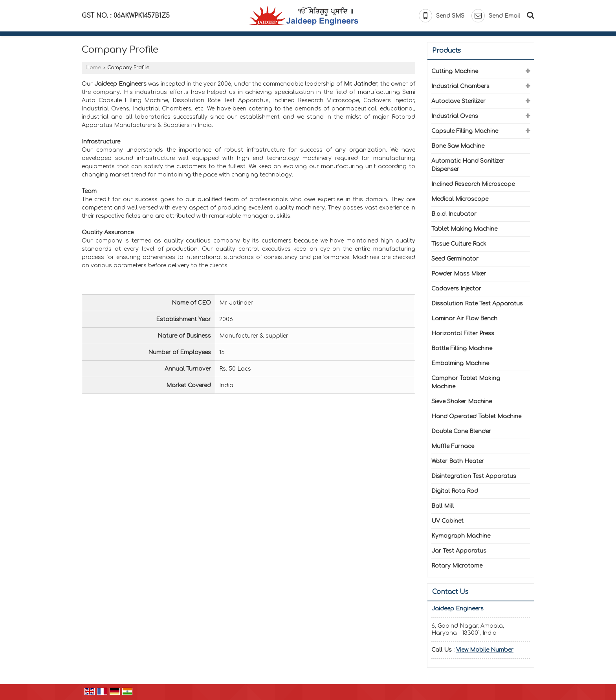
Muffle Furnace (453, 446)
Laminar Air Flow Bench (464, 319)
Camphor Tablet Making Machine (466, 382)
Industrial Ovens (455, 116)
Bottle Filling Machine (462, 348)
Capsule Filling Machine (465, 131)
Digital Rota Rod (455, 491)
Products (446, 51)
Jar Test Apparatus (459, 551)
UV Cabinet (447, 521)
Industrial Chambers (460, 86)
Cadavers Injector (456, 289)
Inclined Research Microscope (473, 184)
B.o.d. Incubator (454, 214)
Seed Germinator (455, 259)
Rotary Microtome (457, 566)
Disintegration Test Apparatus (474, 476)
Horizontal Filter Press (463, 333)
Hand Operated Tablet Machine (476, 416)
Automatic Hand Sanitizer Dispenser (468, 165)
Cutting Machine (455, 71)
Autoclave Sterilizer (458, 101)
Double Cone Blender (461, 431)
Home (93, 68)
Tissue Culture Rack (459, 244)
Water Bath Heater (458, 461)
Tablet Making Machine (464, 229)
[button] (485, 650)
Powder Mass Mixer (459, 274)
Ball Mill (443, 506)
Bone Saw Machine (458, 146)
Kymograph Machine (461, 536)
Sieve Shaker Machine (462, 401)
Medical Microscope (460, 199)
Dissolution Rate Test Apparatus (477, 304)
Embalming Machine (460, 363)
